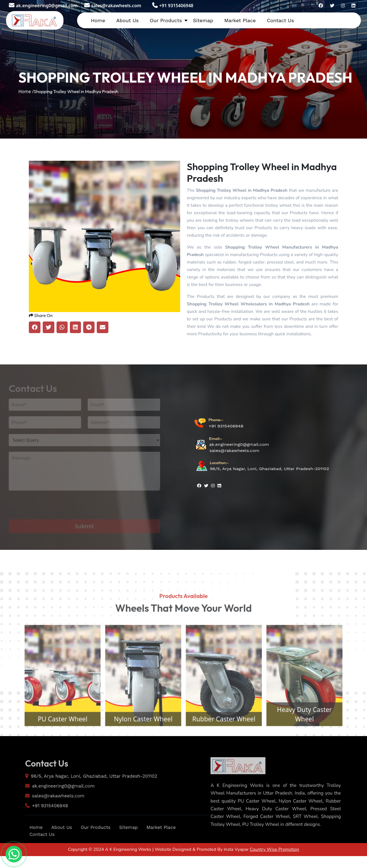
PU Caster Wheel (48, 743)
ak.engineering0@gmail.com (43, 6)
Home (98, 20)
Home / (26, 91)
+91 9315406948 (173, 6)
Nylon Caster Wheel (138, 743)
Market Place (240, 20)
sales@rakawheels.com (113, 6)
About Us (127, 20)
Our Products (166, 20)
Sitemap (203, 20)
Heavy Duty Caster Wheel (319, 738)
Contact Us (281, 20)
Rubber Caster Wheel (229, 743)
